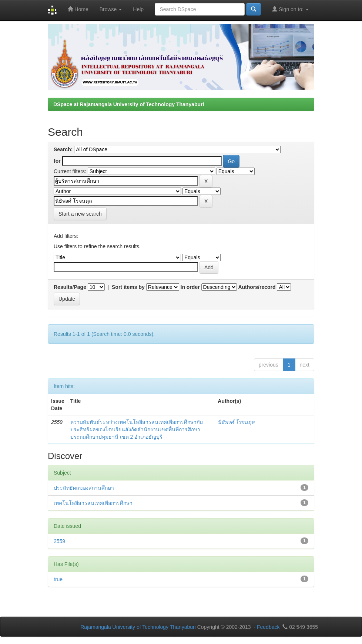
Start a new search (80, 214)
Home (78, 9)
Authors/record (257, 287)
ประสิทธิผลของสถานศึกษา (84, 488)
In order (190, 287)
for (57, 161)
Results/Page (70, 287)
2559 (59, 541)
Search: (63, 149)
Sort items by (128, 287)
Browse (111, 9)
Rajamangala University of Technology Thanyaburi (138, 627)
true (58, 579)
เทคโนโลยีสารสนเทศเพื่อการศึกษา (93, 503)
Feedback (268, 627)
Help (138, 9)
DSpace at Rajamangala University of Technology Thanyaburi (129, 104)
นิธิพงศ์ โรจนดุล (236, 422)
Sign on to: (290, 9)
